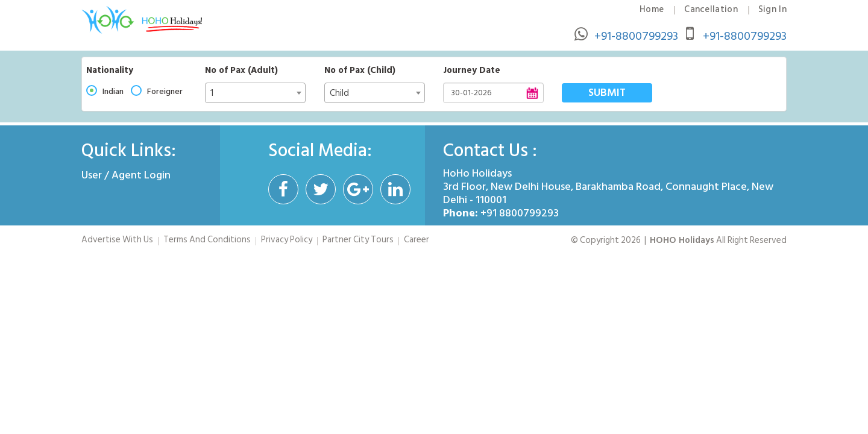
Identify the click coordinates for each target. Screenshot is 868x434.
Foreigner (165, 91)
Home (652, 10)
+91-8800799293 (636, 36)
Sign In (772, 10)
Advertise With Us (117, 240)
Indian (113, 91)
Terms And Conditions (207, 240)
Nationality (110, 70)
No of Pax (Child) (360, 70)
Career (417, 240)
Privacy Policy (287, 240)
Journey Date (472, 70)
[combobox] (255, 93)
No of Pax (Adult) (241, 70)
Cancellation (711, 10)
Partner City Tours (358, 240)
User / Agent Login (126, 175)
